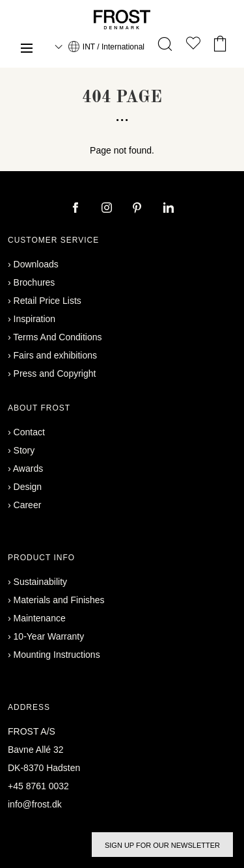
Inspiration (35, 319)
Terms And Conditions (57, 337)
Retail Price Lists (47, 301)
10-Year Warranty (49, 636)
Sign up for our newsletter (162, 845)
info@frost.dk (35, 804)
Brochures (34, 282)
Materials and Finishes (59, 600)
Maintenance (40, 618)
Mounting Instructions (57, 655)
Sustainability (41, 582)
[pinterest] (139, 209)
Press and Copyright (55, 373)
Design (28, 487)
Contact (29, 432)
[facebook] (77, 209)
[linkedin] (169, 209)
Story (24, 450)
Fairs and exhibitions (55, 355)
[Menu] (27, 50)
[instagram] (108, 209)
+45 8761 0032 (38, 786)
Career (28, 505)
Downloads (36, 264)
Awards (28, 468)
